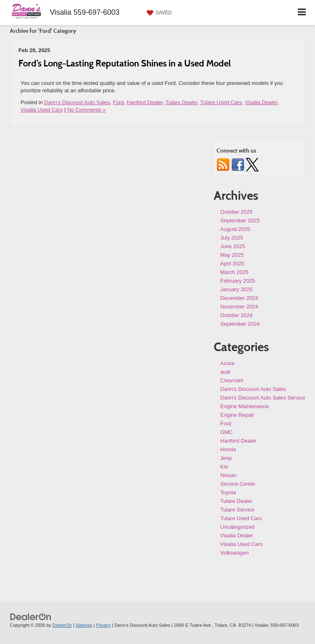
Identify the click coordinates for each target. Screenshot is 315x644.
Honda (228, 449)
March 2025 (234, 272)
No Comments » (87, 110)
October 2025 (236, 212)
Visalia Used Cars (42, 110)
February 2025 (238, 281)
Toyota (228, 492)
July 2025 (232, 238)
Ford (118, 102)
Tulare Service (237, 510)
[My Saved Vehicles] (158, 13)
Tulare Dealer (182, 102)
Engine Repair (237, 415)
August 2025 (235, 229)
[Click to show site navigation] (302, 13)
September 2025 (240, 220)
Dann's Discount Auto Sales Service (263, 398)
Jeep (226, 458)
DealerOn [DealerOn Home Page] (62, 625)
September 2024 (240, 324)
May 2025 (232, 255)
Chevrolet (232, 380)
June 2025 (233, 246)
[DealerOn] (31, 617)
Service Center (238, 484)
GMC (226, 432)
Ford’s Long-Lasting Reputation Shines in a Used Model (125, 63)
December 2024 (239, 298)
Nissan (228, 475)
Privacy (103, 625)
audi (225, 372)
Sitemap (84, 625)
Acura (227, 363)
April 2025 (232, 264)
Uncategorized (237, 527)
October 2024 (236, 315)
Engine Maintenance (245, 406)
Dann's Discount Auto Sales (77, 102)
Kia (224, 467)
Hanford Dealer (145, 102)
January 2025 (236, 289)
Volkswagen (234, 553)
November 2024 (239, 307)
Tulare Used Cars (221, 102)
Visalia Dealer (261, 102)
